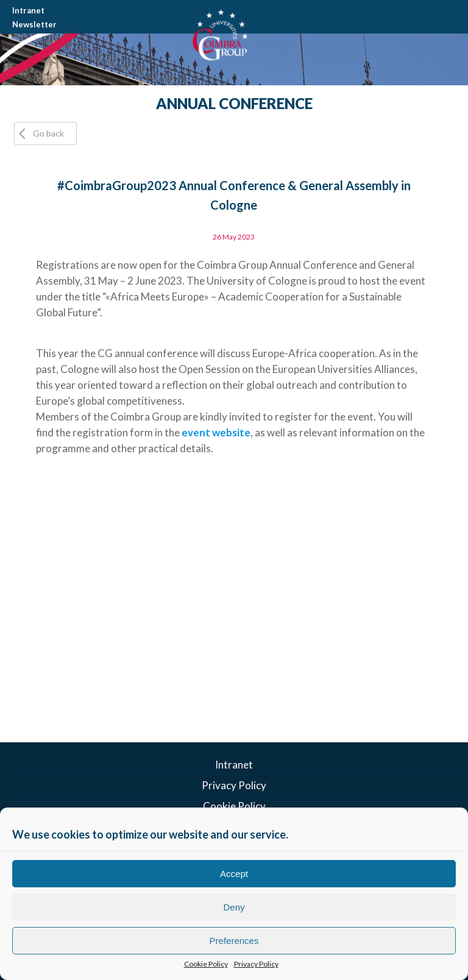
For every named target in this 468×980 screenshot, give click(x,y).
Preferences (234, 941)
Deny (234, 907)
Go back (48, 133)
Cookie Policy (206, 964)
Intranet (28, 10)
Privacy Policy (256, 964)
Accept (234, 874)
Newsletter (34, 24)
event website (216, 432)
